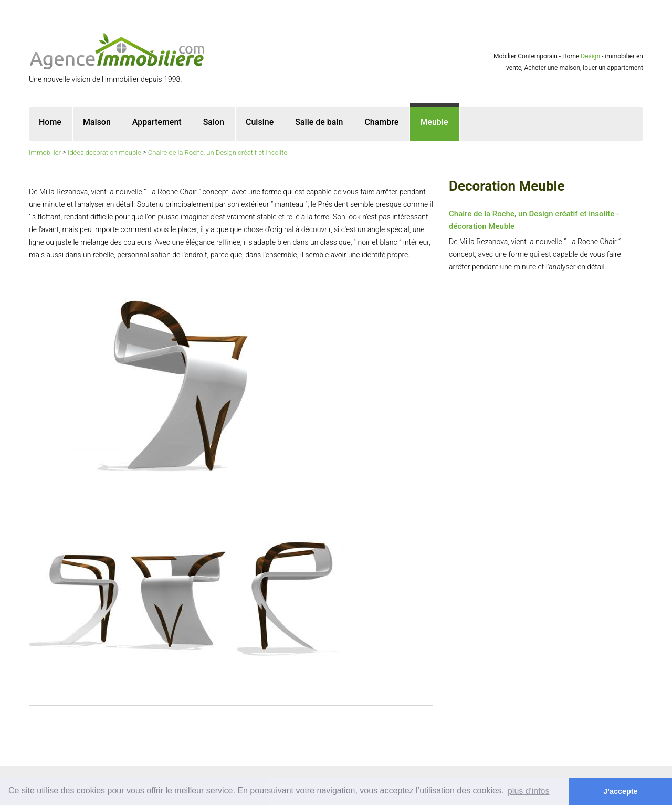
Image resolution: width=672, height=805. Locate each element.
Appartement (157, 122)
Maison (97, 122)
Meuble (434, 122)
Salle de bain (319, 122)
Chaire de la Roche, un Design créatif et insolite (218, 153)
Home (50, 122)
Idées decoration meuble (104, 153)
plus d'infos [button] (529, 791)
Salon (214, 122)
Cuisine (260, 122)
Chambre (381, 122)
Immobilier (45, 153)
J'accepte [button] (621, 791)
